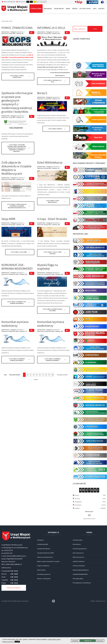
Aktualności (20, 69)
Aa (28, 2)
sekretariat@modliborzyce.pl (16, 593)
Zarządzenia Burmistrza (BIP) (45, 590)
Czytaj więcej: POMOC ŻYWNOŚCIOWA (17, 114)
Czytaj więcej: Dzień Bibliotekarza (53, 239)
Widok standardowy (9, 2)
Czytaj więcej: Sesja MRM (19, 290)
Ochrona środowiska (79, 603)
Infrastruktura (77, 582)
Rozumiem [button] (100, 641)
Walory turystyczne (78, 595)
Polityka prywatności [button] (8, 642)
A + (45, 2)
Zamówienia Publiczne (44, 586)
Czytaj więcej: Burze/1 (55, 166)
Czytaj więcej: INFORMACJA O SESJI (52, 119)
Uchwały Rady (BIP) (43, 582)
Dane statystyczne (78, 590)
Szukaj (95, 66)
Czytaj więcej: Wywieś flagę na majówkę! (53, 347)
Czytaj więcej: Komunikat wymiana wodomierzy (17, 397)
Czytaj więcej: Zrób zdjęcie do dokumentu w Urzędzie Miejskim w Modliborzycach (17, 244)
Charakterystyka (78, 578)
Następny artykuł (62, 412)
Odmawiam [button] (75, 641)
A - (38, 2)
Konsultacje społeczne (44, 612)
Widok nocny (21, 2)
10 (53, 412)
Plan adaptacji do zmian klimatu (82, 620)
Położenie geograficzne (80, 586)
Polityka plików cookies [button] (54, 639)
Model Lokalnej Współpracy (81, 607)
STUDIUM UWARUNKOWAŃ (80, 612)
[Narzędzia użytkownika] (32, 70)
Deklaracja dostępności (14, 625)
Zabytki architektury (79, 599)
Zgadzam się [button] (88, 641)
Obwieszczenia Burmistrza (45, 595)
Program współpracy (43, 603)
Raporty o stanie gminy (44, 616)
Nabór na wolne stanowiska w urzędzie (48, 599)
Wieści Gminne (41, 607)
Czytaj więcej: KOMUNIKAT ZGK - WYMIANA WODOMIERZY (17, 340)
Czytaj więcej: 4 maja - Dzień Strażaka (52, 290)
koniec (36, 417)
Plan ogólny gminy (78, 616)
